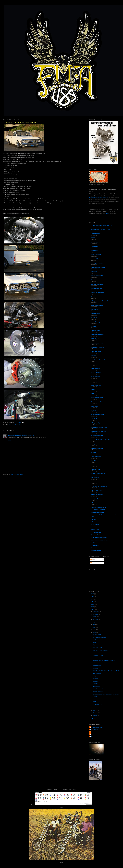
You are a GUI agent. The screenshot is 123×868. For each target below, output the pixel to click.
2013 (93, 602)
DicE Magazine (96, 368)
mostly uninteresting (97, 436)
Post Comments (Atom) (17, 475)
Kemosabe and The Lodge (99, 431)
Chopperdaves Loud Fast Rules (100, 301)
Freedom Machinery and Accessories (99, 198)
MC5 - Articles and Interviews (100, 540)
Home (44, 471)
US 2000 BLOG (96, 246)
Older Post (82, 471)
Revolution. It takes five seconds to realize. (104, 660)
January (95, 715)
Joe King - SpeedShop (98, 284)
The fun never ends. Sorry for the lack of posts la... (106, 694)
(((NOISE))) (95, 406)
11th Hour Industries (14, 435)
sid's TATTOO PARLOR (98, 510)
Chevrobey (95, 681)
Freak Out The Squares (98, 292)
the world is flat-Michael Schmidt (101, 440)
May (94, 630)
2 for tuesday (96, 640)
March (95, 710)
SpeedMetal (95, 461)
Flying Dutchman (96, 550)
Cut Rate (94, 482)
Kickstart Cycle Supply (98, 347)
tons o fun (95, 679)
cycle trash (94, 543)
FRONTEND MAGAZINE (99, 381)
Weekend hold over (98, 691)
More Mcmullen (97, 673)
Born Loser (95, 280)
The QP (92, 732)
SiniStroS (94, 318)
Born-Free (94, 271)
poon (91, 737)
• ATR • (93, 364)
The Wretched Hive (97, 490)
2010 (93, 609)
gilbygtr (94, 356)
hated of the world (96, 402)
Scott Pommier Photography (99, 537)
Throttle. (94, 519)
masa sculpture (96, 377)
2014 (93, 599)
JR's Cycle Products (97, 419)
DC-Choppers (95, 478)
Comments (94, 563)
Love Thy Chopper (97, 322)
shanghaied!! (95, 499)
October (95, 617)
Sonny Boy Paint (96, 444)
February (95, 713)
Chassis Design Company (98, 267)
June (94, 627)
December (96, 612)
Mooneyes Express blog (98, 512)
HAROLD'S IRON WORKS (99, 427)
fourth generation (97, 666)
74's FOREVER (96, 469)
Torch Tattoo (95, 545)
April (94, 632)
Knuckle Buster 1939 (97, 276)
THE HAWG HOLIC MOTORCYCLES (103, 527)
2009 (93, 719)
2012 (93, 604)
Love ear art (95, 309)
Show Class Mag (96, 372)
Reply (10, 440)
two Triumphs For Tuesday (100, 637)
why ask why (96, 645)
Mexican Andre (97, 686)
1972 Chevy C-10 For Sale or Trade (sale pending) (22, 122)
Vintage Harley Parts (97, 423)
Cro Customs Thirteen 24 (98, 360)
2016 (93, 594)
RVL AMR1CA (96, 465)
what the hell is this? (98, 655)
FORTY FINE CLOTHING (97, 727)
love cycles (94, 297)
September (96, 619)
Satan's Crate (95, 530)
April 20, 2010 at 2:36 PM (27, 435)
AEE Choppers (96, 234)
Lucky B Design (96, 314)
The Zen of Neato (96, 351)
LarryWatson (95, 548)
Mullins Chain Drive (97, 343)
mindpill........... (96, 452)
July (94, 624)
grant (91, 734)
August (95, 622)
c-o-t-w (94, 658)
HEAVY (94, 326)
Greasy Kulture (96, 259)
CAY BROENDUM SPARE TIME (101, 229)
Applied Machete (96, 457)
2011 (93, 607)
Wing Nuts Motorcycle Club (99, 486)
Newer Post (6, 471)
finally (94, 676)
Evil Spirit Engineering (98, 335)
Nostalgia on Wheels (97, 263)
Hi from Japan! (96, 663)
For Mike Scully (97, 635)
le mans (95, 707)
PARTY (95, 699)
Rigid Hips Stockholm (98, 339)
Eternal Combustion (97, 448)
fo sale (94, 642)
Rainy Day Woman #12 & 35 (100, 650)
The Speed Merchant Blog (99, 507)
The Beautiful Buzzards (98, 503)
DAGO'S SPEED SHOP (98, 473)
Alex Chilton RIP (97, 704)
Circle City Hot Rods (97, 495)
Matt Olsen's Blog (96, 385)
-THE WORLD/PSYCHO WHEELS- (102, 225)
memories (95, 668)
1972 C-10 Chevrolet (15, 424)
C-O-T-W (95, 684)
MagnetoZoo (95, 250)
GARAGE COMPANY (98, 415)
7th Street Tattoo (96, 532)
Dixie (93, 393)
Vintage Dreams (96, 330)
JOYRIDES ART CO (97, 305)
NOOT (93, 238)
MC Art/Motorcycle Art (98, 288)
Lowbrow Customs (97, 535)
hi (93, 653)
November (96, 614)
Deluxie (94, 389)
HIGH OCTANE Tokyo (98, 398)
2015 (93, 596)
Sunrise (94, 410)
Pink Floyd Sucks (97, 702)
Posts (93, 560)
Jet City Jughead (94, 730)
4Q (92, 522)
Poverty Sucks (95, 524)
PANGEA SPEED (96, 255)
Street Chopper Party (98, 689)
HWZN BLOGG (96, 242)
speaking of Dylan (97, 647)
